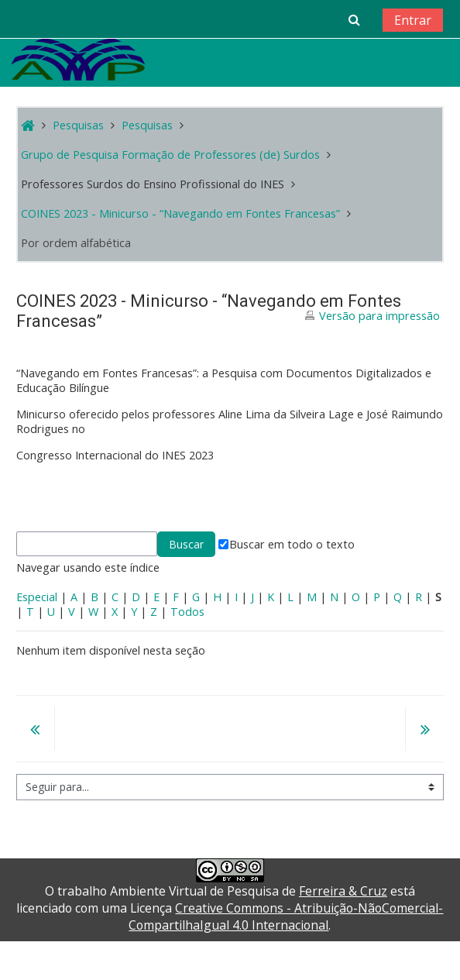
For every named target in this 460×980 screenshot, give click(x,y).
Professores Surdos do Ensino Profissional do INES (153, 184)
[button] (354, 19)
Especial (37, 597)
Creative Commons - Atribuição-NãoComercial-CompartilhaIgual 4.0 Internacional (286, 916)
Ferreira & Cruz (343, 891)
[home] (78, 59)
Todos (187, 612)
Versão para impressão (379, 316)
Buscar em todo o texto (287, 544)
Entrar (413, 20)
